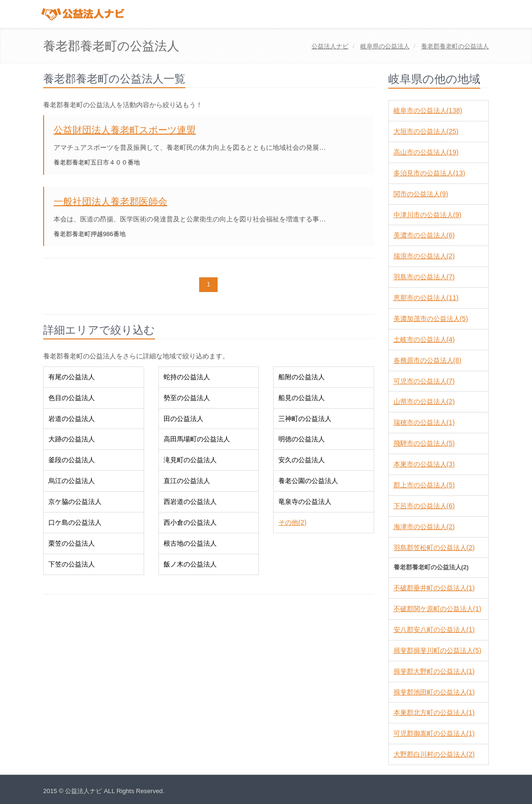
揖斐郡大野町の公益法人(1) (434, 671)
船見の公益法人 (302, 398)
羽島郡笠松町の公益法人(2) (434, 548)
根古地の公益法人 (190, 543)
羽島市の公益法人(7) (424, 277)
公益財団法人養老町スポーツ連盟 (125, 130)
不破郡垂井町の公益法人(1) (434, 588)
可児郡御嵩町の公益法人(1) (434, 733)
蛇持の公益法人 (187, 377)
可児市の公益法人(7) (424, 381)
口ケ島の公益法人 (75, 522)
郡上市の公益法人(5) (424, 485)
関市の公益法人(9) (421, 194)
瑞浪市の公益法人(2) (424, 256)
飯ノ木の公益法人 (190, 564)
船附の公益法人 (302, 377)
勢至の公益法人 (187, 398)
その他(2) (292, 522)
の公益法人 (385, 46)
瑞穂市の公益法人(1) (424, 422)
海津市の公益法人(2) (424, 527)
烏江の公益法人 (72, 481)
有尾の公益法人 (72, 377)
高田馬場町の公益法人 (197, 439)
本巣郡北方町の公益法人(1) (434, 713)
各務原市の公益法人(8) (427, 360)
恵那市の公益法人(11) (426, 298)
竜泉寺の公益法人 (305, 502)
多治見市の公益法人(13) (429, 173)
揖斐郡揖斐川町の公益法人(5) (437, 650)
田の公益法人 (183, 419)
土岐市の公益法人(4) (424, 339)
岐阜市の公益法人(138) (428, 110)
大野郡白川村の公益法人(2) (434, 754)
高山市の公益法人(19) (426, 152)
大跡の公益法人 (72, 439)
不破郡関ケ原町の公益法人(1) (437, 609)
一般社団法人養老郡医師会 (110, 201)
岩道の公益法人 (72, 419)
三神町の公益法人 (305, 419)
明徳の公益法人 (302, 439)
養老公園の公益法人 (308, 481)
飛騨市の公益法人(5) (424, 443)
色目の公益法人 (72, 398)
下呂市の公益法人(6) (424, 506)
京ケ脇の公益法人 (75, 502)
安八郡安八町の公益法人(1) (434, 630)
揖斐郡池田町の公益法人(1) (434, 692)
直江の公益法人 (187, 481)
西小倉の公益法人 (190, 522)
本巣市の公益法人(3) (424, 464)
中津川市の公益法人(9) (427, 215)
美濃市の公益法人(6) (424, 235)
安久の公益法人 (302, 460)
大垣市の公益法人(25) (426, 131)
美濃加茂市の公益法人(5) (431, 319)
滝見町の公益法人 (190, 460)
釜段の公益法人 (72, 460)
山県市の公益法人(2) (424, 402)
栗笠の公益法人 (72, 543)
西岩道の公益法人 (190, 502)
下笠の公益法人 (72, 564)
